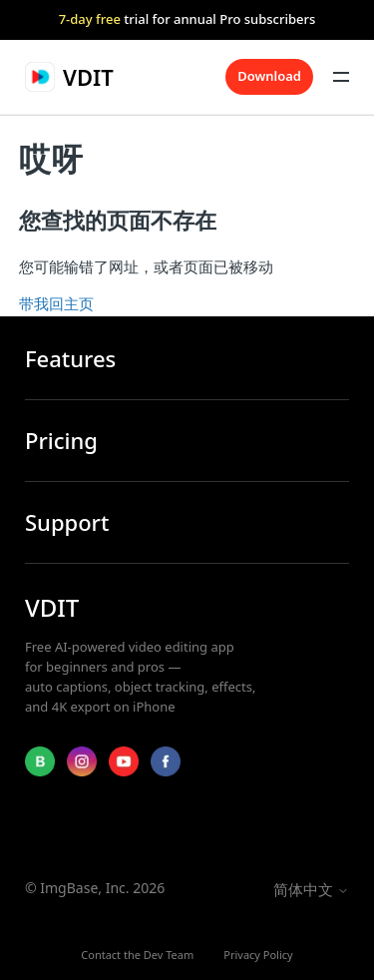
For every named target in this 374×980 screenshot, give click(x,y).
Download (269, 76)
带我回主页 (56, 304)
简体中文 (311, 890)
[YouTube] (124, 761)
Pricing (61, 441)
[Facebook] (166, 761)
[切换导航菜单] (341, 77)
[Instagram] (82, 761)
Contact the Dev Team (137, 955)
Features (70, 359)
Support (67, 522)
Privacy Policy (258, 955)
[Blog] (40, 761)
